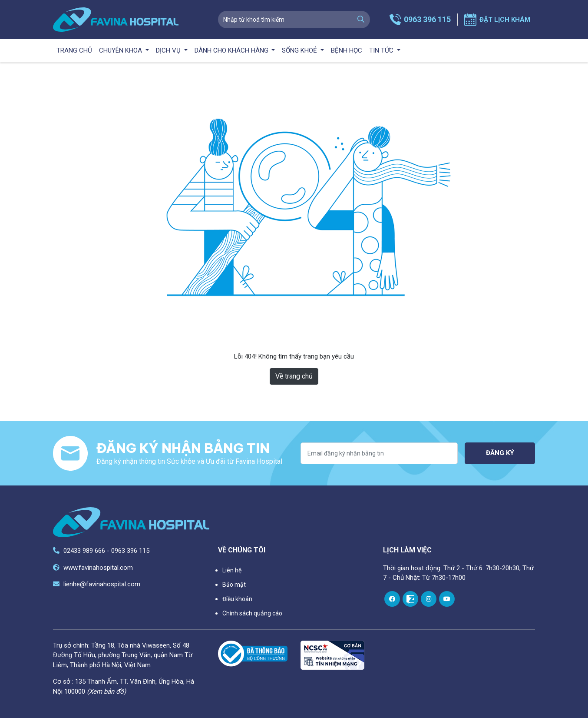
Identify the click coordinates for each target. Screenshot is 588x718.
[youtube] (447, 599)
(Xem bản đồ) (106, 691)
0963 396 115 (427, 19)
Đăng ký (500, 453)
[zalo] (410, 599)
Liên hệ (232, 570)
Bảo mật (234, 585)
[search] (361, 20)
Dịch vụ (169, 50)
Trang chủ (74, 50)
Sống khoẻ (300, 50)
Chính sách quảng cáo (252, 613)
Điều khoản (237, 599)
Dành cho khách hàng (232, 50)
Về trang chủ (294, 376)
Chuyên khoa (121, 50)
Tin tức (382, 50)
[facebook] (392, 599)
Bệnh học (347, 50)
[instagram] (429, 599)
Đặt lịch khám (505, 20)
